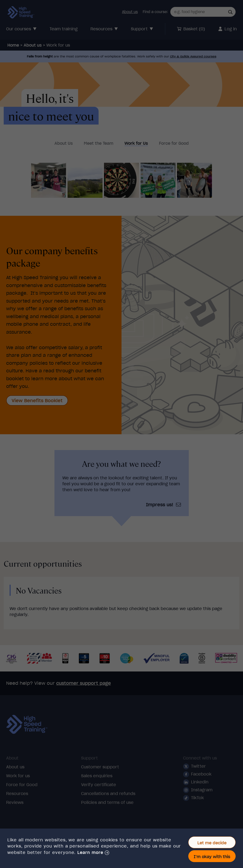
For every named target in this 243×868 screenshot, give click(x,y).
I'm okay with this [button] (212, 857)
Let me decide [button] (212, 843)
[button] (93, 853)
